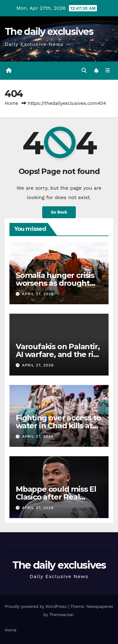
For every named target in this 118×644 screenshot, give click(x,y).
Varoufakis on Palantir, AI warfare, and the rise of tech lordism (59, 354)
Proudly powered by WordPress (36, 606)
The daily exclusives (49, 32)
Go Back (59, 212)
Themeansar (62, 615)
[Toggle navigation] (108, 71)
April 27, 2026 (38, 294)
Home (11, 103)
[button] (84, 70)
